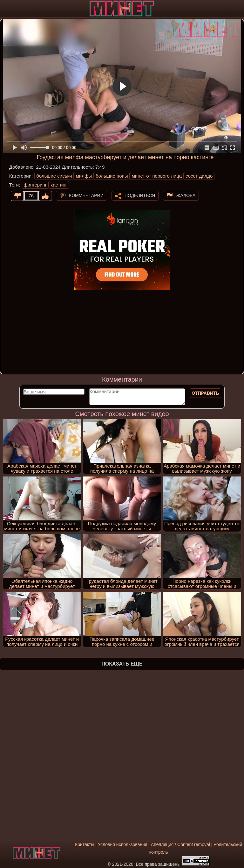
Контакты (85, 844)
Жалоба (186, 195)
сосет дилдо (199, 176)
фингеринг (35, 185)
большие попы (112, 176)
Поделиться (140, 195)
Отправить (205, 393)
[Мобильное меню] (6, 9)
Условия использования (122, 844)
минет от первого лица (157, 176)
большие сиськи (54, 176)
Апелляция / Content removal (180, 844)
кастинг (59, 185)
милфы (84, 176)
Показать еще (122, 664)
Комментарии (86, 195)
